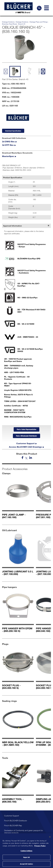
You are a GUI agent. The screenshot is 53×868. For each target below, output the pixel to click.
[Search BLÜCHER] (39, 8)
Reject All (26, 858)
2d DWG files (8, 141)
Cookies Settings (26, 852)
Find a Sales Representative (26, 429)
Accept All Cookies (26, 865)
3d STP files (8, 145)
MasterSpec (8, 156)
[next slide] (43, 71)
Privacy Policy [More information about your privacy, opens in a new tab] (40, 847)
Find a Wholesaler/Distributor (26, 436)
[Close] (50, 838)
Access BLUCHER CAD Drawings (25, 447)
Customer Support (25, 443)
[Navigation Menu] (46, 8)
